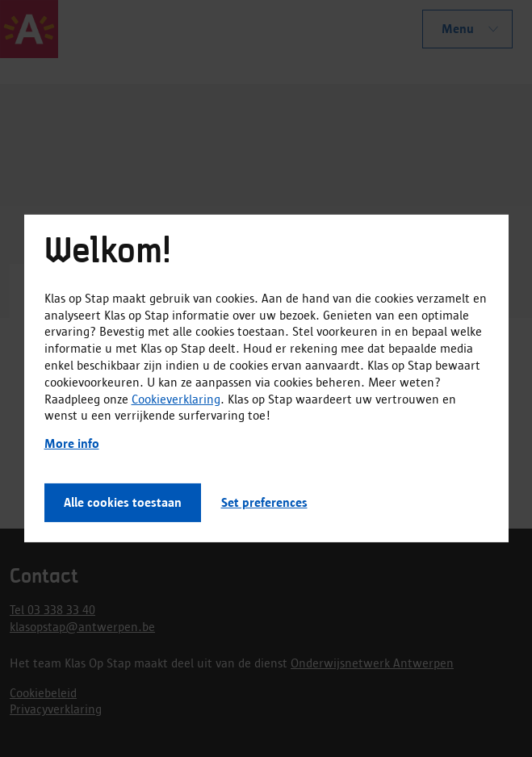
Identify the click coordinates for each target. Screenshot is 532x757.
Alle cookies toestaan (123, 502)
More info (72, 443)
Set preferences (264, 502)
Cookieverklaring (176, 398)
